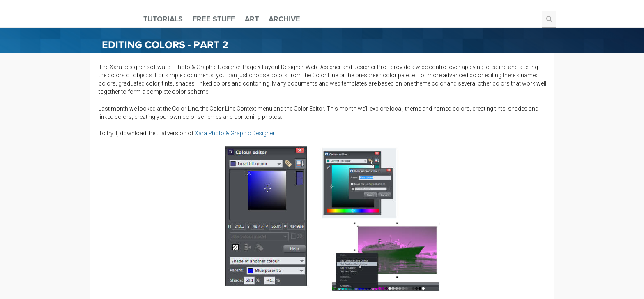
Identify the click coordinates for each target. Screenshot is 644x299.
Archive (284, 19)
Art (252, 19)
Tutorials (163, 19)
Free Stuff (214, 19)
